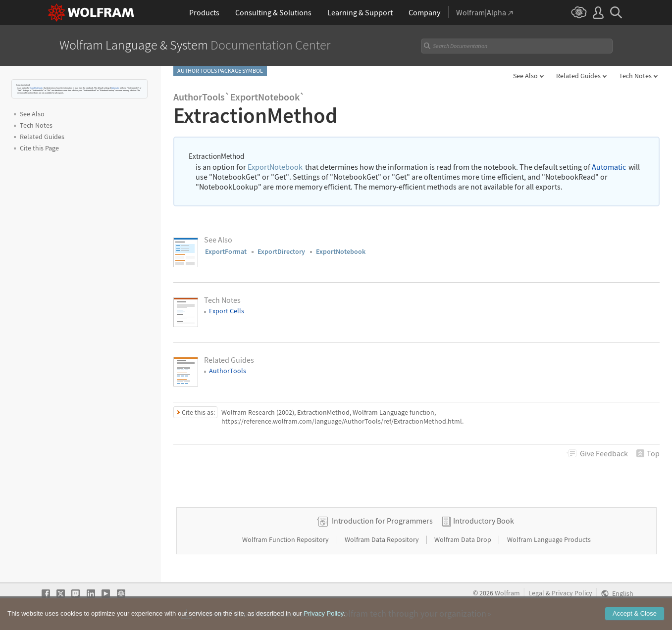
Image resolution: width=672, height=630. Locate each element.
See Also (525, 76)
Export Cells (227, 311)
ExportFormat (226, 251)
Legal (536, 593)
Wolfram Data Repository (383, 539)
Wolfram (507, 593)
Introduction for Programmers (382, 521)
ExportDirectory (281, 251)
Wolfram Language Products (549, 539)
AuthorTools (228, 371)
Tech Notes (635, 76)
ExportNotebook (36, 88)
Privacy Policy (572, 593)
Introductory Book (484, 521)
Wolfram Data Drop (464, 539)
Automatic (115, 88)
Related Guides (578, 76)
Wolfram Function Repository (286, 539)
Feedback (604, 453)
